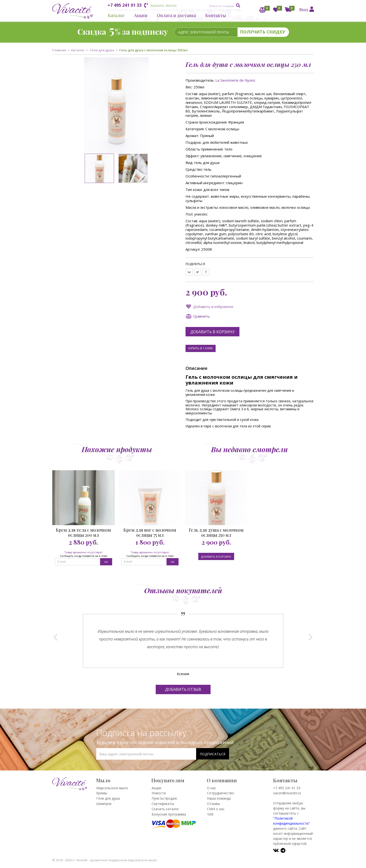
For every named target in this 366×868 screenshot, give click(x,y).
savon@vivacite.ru (287, 793)
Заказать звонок (163, 5)
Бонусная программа (169, 814)
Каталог (116, 15)
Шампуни (104, 804)
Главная (59, 50)
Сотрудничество (221, 793)
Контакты (216, 15)
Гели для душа (102, 50)
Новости (159, 793)
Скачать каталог (165, 809)
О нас (212, 788)
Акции (141, 15)
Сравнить (202, 316)
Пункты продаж (164, 798)
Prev (56, 637)
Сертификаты (163, 804)
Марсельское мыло (112, 788)
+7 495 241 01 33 (125, 5)
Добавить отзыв (183, 689)
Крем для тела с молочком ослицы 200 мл (83, 533)
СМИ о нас (216, 809)
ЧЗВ (210, 814)
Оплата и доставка (176, 15)
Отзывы (213, 804)
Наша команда (219, 798)
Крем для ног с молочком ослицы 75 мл (150, 533)
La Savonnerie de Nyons (235, 80)
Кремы (102, 793)
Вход (304, 10)
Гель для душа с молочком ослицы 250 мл (216, 533)
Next (311, 637)
